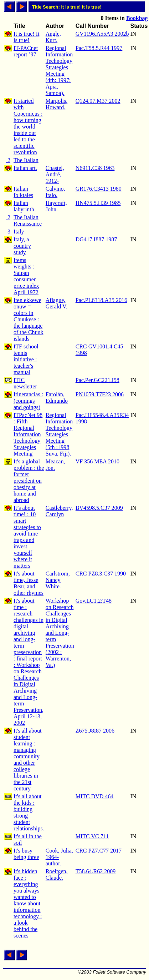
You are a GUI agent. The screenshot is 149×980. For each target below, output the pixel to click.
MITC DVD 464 (95, 796)
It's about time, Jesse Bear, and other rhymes (29, 583)
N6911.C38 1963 (95, 168)
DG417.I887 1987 (96, 239)
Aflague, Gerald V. (56, 303)
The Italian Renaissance (28, 220)
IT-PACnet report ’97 (26, 51)
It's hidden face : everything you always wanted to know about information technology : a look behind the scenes (28, 903)
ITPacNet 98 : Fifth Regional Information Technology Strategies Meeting (28, 434)
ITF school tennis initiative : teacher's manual (26, 359)
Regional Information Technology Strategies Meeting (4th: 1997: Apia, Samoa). (59, 71)
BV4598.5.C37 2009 (99, 508)
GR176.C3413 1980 (99, 189)
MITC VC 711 (92, 836)
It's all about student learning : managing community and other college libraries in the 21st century (27, 760)
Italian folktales (23, 192)
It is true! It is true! (26, 37)
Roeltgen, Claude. (57, 875)
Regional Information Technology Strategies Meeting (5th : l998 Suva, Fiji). (59, 434)
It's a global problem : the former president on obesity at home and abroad (29, 481)
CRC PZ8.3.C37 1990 (101, 574)
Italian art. (25, 168)
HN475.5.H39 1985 (98, 203)
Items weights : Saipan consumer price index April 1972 (26, 276)
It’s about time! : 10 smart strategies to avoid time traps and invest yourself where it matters (27, 537)
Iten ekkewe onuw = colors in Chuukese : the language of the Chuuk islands (29, 319)
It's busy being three (26, 854)
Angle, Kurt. (53, 37)
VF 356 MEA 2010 (97, 461)
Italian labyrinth (24, 206)
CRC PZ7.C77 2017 (99, 851)
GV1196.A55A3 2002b (102, 34)
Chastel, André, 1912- (55, 174)
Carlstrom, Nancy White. (58, 580)
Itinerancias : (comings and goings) (28, 401)
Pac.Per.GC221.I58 (97, 380)
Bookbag (137, 18)
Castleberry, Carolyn (59, 511)
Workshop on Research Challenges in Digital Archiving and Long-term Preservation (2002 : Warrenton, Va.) (60, 633)
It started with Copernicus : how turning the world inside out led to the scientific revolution (28, 127)
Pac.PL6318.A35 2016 (101, 300)
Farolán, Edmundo (57, 398)
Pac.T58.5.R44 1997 (99, 48)
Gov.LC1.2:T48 (94, 601)
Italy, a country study (22, 246)
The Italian (26, 160)
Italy (19, 232)
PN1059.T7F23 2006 (100, 394)
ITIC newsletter (25, 383)
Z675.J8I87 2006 (95, 731)
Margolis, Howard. (56, 104)
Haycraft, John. (56, 206)
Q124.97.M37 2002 (98, 101)
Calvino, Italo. (55, 192)
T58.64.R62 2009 (96, 871)
